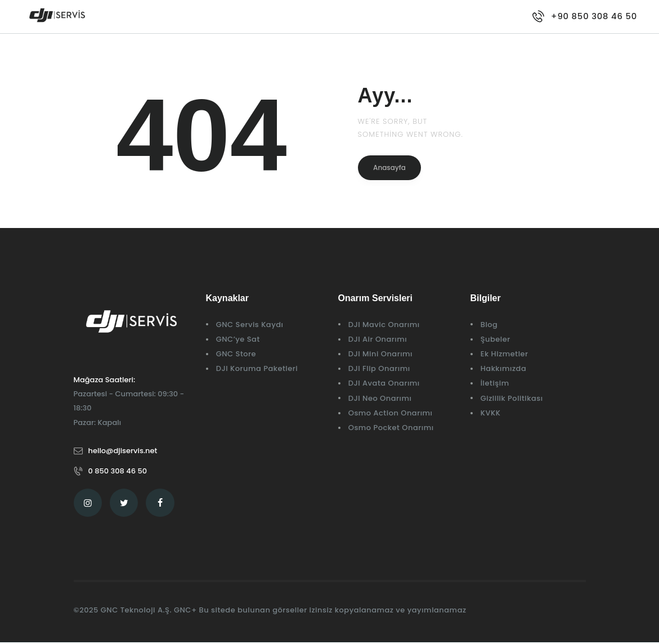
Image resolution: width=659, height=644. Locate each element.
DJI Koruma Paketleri (257, 368)
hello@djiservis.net (123, 451)
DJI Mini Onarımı (380, 354)
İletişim (495, 383)
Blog (489, 325)
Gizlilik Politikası (512, 398)
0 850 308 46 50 (118, 471)
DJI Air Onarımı (378, 339)
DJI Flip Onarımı (379, 368)
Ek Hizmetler (505, 354)
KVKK (491, 413)
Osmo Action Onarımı (391, 413)
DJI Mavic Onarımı (384, 325)
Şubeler (496, 339)
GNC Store (236, 354)
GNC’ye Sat (238, 339)
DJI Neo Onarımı (380, 398)
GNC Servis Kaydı (250, 325)
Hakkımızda (504, 368)
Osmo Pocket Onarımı (391, 428)
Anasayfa (390, 167)
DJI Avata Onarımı (384, 383)
